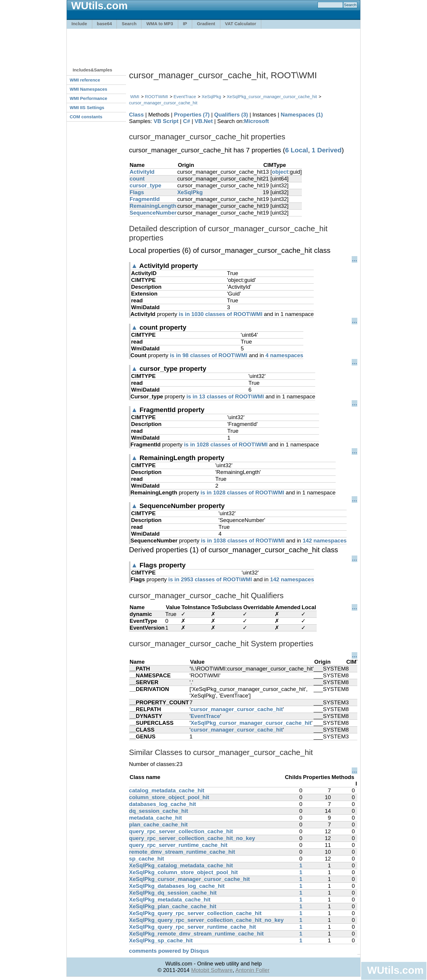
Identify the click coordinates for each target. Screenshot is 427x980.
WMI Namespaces (89, 89)
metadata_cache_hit (155, 818)
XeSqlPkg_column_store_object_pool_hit (183, 872)
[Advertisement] (213, 45)
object (280, 172)
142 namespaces (325, 541)
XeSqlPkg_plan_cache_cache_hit (173, 906)
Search (129, 24)
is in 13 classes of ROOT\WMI (225, 396)
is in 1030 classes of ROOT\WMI (221, 314)
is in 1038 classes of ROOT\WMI (243, 541)
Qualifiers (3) (231, 115)
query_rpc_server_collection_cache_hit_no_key (192, 838)
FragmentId (145, 199)
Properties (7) (192, 115)
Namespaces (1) (302, 115)
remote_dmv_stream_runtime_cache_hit (182, 852)
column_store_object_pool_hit (169, 797)
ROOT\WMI (157, 96)
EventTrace (185, 96)
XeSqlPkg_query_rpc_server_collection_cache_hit (195, 913)
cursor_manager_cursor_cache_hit (163, 103)
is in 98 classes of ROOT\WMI (209, 355)
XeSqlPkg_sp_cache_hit (161, 940)
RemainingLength (153, 206)
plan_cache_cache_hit (158, 825)
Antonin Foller (252, 970)
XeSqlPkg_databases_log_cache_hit (177, 886)
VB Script (166, 121)
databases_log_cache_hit (162, 804)
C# (187, 121)
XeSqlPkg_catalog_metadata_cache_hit (181, 865)
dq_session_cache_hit (158, 811)
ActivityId (142, 172)
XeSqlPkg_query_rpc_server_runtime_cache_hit (192, 927)
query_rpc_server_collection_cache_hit (181, 831)
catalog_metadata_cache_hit (167, 790)
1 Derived (327, 150)
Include (79, 24)
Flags (137, 192)
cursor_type (145, 185)
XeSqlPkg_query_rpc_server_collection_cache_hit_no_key (206, 920)
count (137, 179)
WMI (135, 96)
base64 (105, 24)
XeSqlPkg (211, 96)
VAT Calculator (241, 24)
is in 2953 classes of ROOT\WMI (210, 579)
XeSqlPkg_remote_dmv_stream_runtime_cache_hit (196, 934)
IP (185, 24)
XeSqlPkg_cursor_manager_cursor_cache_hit (272, 96)
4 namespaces (284, 355)
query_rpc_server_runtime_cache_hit (178, 845)
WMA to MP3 (160, 24)
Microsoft (256, 121)
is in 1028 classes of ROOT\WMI (226, 444)
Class (136, 115)
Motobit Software (212, 970)
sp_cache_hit (146, 859)
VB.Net (204, 121)
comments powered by (169, 951)
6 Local (296, 150)
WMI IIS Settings (87, 107)
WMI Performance (89, 98)
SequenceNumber (153, 213)
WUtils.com (395, 970)
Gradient (206, 24)
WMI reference (85, 80)
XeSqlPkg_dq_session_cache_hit (173, 893)
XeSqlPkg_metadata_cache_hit (170, 900)
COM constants (86, 117)
